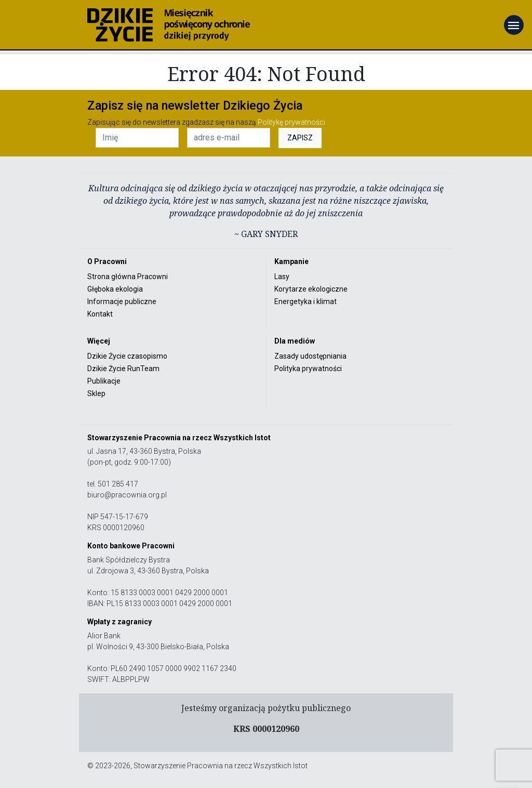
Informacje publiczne (122, 301)
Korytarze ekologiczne (311, 289)
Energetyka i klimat (305, 301)
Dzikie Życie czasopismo (127, 356)
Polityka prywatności (308, 369)
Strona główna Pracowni (128, 277)
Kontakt (100, 314)
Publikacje (104, 381)
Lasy (282, 277)
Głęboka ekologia (115, 289)
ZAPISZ (300, 138)
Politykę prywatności (291, 122)
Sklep (96, 393)
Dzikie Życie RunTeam (123, 369)
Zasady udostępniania (310, 356)
